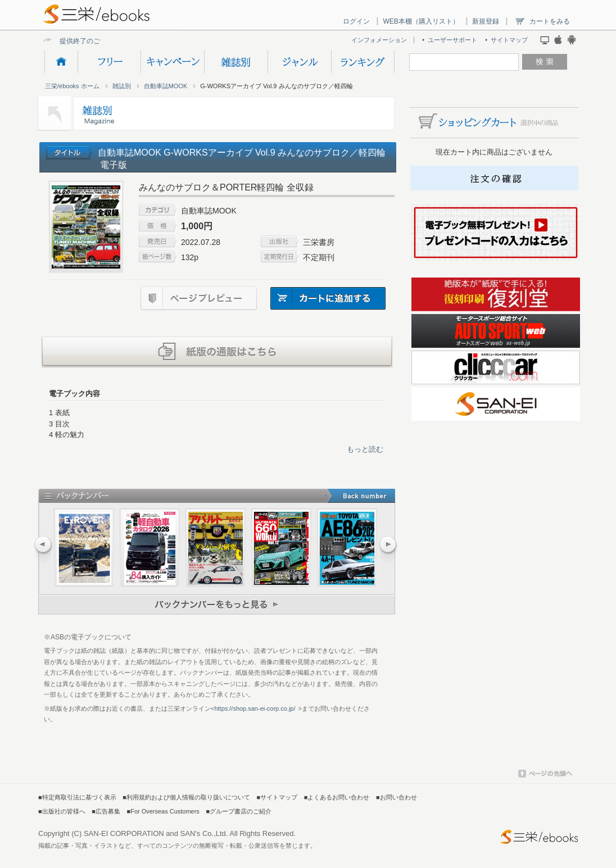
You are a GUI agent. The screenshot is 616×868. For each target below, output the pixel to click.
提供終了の (76, 41)
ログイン (356, 21)
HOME (61, 62)
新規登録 (486, 21)
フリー (109, 62)
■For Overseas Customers (163, 811)
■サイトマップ (277, 797)
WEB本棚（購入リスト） (421, 21)
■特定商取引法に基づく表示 (77, 797)
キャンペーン (172, 62)
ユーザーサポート (452, 40)
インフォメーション (379, 40)
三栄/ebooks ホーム (72, 86)
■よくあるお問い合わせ (337, 797)
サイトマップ (509, 40)
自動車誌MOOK (166, 86)
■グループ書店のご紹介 (239, 811)
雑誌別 (236, 62)
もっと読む (365, 449)
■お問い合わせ (397, 797)
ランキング (363, 62)
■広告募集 (106, 811)
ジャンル (299, 62)
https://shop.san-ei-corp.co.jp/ (255, 708)
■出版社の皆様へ (62, 811)
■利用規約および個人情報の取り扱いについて (186, 797)
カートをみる (550, 21)
